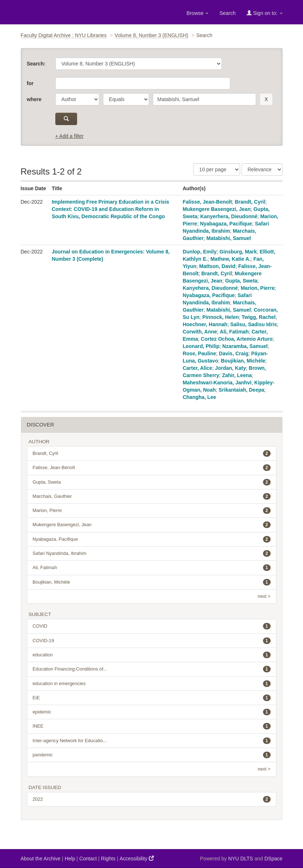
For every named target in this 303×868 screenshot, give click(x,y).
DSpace (274, 859)
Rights (108, 859)
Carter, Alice (197, 368)
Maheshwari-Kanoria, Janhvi (217, 383)
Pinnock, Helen (220, 317)
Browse (198, 13)
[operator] (126, 99)
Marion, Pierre (258, 288)
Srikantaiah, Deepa (241, 390)
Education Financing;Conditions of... (152, 669)
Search (227, 13)
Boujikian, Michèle (243, 361)
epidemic (152, 712)
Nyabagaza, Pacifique (226, 224)
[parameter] (77, 99)
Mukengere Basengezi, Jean (217, 209)
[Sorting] (262, 169)
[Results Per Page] (217, 169)
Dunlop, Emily (200, 252)
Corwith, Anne (200, 332)
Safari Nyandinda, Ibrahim (152, 553)
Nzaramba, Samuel (245, 346)
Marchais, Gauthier (152, 496)
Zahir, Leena (237, 375)
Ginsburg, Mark (238, 252)
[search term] (205, 99)
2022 (152, 799)
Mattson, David (218, 266)
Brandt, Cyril (250, 202)
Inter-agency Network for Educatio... (152, 741)
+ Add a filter (69, 136)
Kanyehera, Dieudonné (210, 288)
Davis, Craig (234, 353)
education (152, 655)
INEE (152, 726)
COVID (152, 626)
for (30, 83)
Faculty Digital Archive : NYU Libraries (64, 35)
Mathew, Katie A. (230, 259)
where (34, 99)
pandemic (152, 755)
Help (70, 859)
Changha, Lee (199, 397)
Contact (88, 859)
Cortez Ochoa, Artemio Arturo (237, 339)
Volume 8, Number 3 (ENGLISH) (151, 35)
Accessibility (137, 858)
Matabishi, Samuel (229, 238)
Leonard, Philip (201, 346)
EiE (152, 698)
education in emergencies (152, 684)
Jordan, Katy (230, 368)
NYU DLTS (240, 859)
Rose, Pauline (199, 353)
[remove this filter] (266, 99)
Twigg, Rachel (258, 317)
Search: (36, 64)
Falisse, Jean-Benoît (207, 202)
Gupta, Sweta (241, 281)
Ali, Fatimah (234, 332)
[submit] (66, 119)
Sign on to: (265, 13)
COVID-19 (152, 641)
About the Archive (41, 859)
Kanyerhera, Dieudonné (229, 216)
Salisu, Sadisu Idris (254, 324)
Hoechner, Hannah (205, 324)
